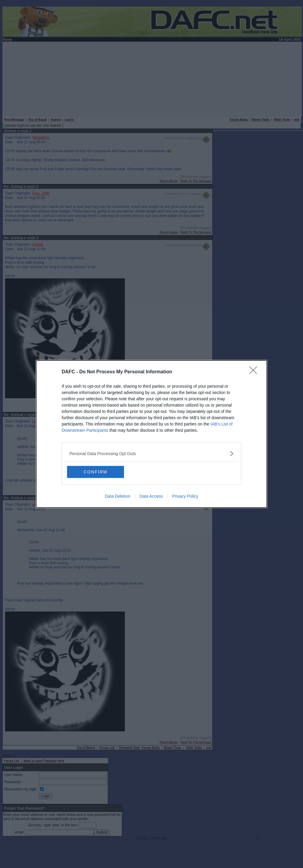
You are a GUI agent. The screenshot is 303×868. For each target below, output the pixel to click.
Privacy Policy (185, 496)
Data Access (151, 496)
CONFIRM (95, 472)
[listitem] (151, 453)
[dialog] (151, 434)
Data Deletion (118, 496)
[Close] (255, 372)
